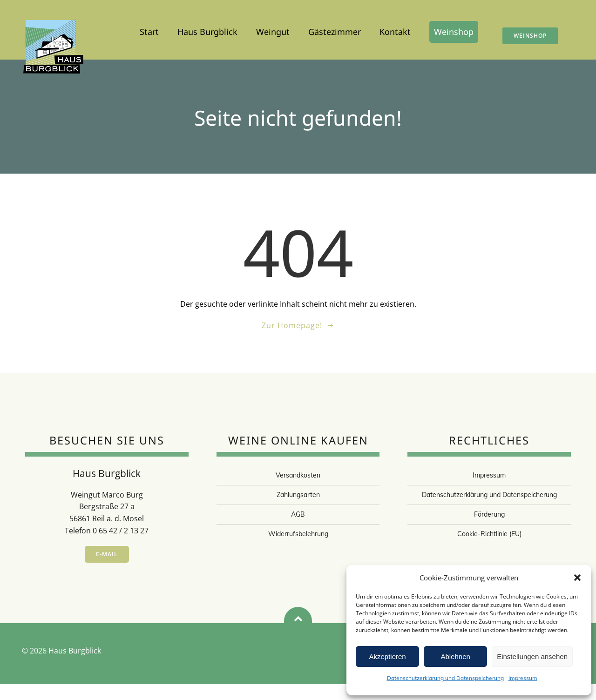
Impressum (523, 678)
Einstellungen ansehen (532, 656)
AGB (298, 530)
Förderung (489, 530)
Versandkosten (298, 491)
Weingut (273, 34)
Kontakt (395, 34)
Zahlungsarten (298, 511)
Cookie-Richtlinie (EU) (489, 550)
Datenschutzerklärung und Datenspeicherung (445, 678)
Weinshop (454, 34)
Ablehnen (455, 656)
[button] (577, 578)
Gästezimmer (335, 34)
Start (149, 34)
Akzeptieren (387, 656)
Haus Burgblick (207, 34)
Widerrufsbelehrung (298, 550)
